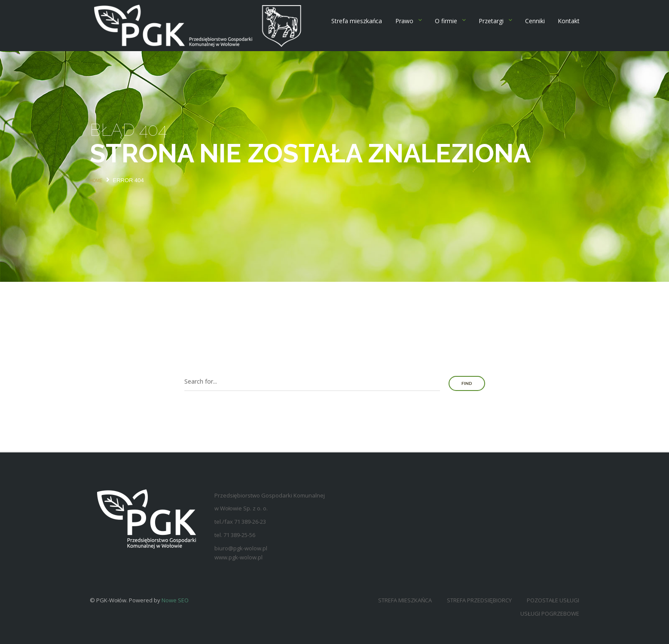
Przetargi (491, 21)
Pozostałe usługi (553, 600)
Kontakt (569, 21)
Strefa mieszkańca (357, 21)
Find (467, 383)
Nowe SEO (175, 600)
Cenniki (535, 21)
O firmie (446, 21)
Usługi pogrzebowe (550, 613)
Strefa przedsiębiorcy (479, 600)
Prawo (404, 21)
